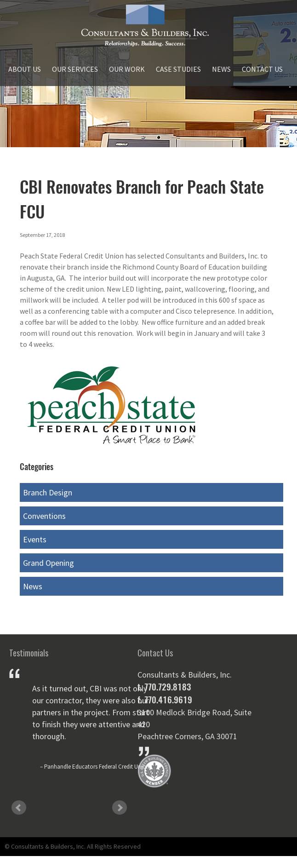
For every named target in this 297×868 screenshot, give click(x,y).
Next (120, 808)
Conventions (44, 516)
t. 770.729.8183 (164, 687)
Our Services (75, 69)
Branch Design (48, 492)
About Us (25, 69)
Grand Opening (49, 563)
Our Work (127, 69)
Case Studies (178, 69)
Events (35, 539)
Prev (19, 808)
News (221, 69)
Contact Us (262, 69)
